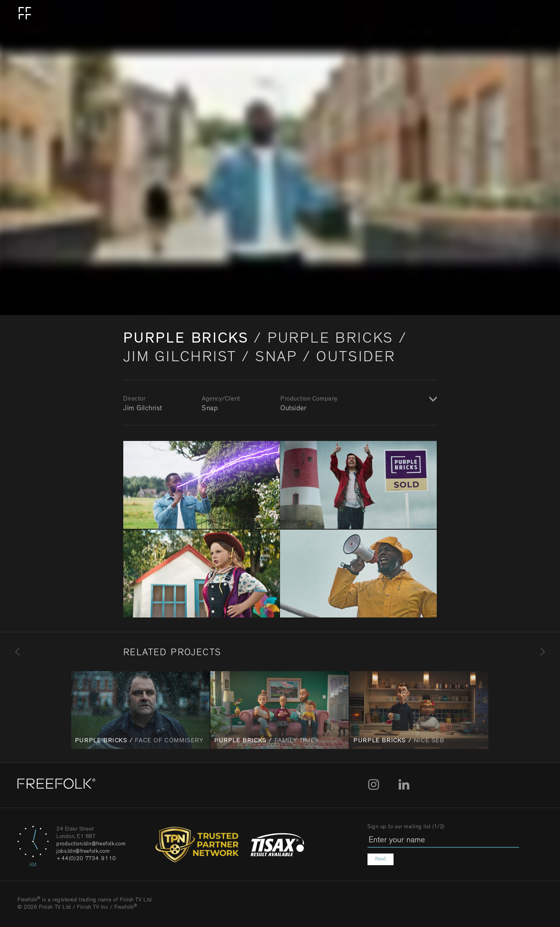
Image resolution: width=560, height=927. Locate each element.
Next (381, 859)
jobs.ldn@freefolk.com (83, 852)
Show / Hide (432, 400)
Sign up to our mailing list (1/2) (406, 827)
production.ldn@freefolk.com (91, 844)
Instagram (374, 785)
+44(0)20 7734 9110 (86, 859)
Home (25, 14)
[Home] (56, 785)
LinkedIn (404, 785)
